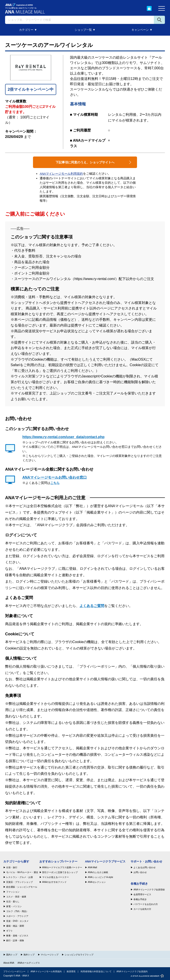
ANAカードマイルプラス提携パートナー (62, 868)
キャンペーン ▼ (142, 30)
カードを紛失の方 (142, 909)
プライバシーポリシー (14, 972)
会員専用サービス (142, 895)
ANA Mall (92, 868)
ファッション (13, 892)
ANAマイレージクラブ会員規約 (132, 972)
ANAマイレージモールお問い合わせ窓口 (55, 477)
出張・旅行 (12, 868)
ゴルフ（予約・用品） (17, 911)
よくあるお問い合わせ (145, 868)
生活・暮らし (13, 902)
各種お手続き (140, 899)
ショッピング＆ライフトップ (79, 955)
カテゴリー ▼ (28, 30)
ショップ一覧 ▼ (85, 30)
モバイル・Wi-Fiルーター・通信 (22, 872)
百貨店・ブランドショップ (19, 882)
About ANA (9, 963)
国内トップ (12, 955)
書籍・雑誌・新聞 (15, 926)
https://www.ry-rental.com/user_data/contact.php (63, 437)
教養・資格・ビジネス (17, 936)
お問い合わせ (140, 872)
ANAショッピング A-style (100, 877)
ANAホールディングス (29, 963)
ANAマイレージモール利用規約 (61, 174)
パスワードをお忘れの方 (146, 904)
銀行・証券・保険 (15, 941)
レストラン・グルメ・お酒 (19, 877)
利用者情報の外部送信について (96, 972)
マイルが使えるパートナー (56, 877)
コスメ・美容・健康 (16, 897)
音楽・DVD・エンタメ (17, 921)
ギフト (10, 931)
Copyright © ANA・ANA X (16, 976)
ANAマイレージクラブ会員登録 (149, 890)
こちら (55, 483)
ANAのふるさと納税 (98, 872)
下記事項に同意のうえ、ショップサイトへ (85, 162)
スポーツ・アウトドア (17, 916)
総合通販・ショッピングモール (22, 887)
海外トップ (29, 955)
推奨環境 (71, 972)
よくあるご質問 (92, 606)
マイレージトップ (50, 955)
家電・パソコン (14, 907)
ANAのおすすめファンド (55, 882)
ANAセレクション (97, 882)
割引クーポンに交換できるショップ (60, 872)
